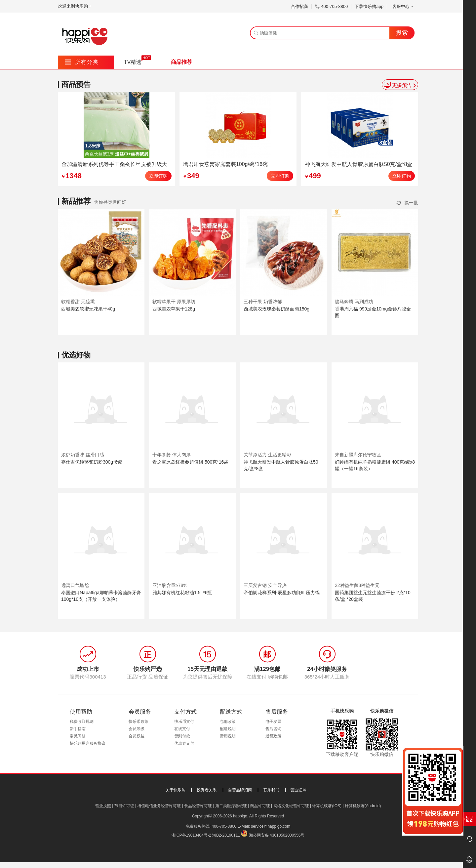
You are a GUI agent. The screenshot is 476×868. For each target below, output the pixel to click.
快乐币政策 (139, 722)
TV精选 (133, 62)
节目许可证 (124, 806)
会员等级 (137, 729)
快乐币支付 (184, 722)
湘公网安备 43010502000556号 (277, 835)
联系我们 (271, 790)
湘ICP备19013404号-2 (191, 835)
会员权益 (137, 736)
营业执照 (103, 806)
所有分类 (82, 62)
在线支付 (182, 729)
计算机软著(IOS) (327, 806)
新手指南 (78, 729)
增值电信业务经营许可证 (159, 806)
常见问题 (78, 736)
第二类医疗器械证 (231, 806)
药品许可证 (260, 806)
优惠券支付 (184, 743)
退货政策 (273, 736)
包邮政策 (228, 722)
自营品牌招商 (240, 790)
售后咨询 (273, 729)
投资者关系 (207, 790)
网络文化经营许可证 (291, 806)
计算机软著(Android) (363, 806)
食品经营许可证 (198, 806)
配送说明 (228, 729)
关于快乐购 (176, 790)
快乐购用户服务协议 (88, 743)
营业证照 (298, 790)
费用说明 (228, 736)
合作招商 (299, 6)
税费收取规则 (82, 722)
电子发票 (273, 722)
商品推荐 (181, 62)
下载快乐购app (369, 6)
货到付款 (182, 736)
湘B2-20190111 (226, 835)
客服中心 (403, 6)
